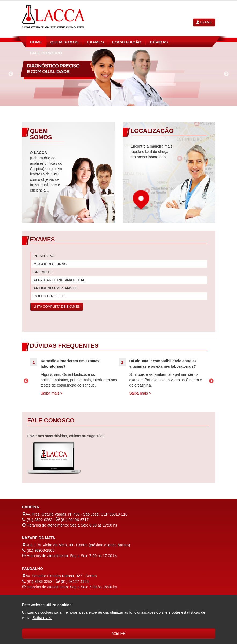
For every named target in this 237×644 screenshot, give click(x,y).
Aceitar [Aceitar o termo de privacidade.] (119, 634)
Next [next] (226, 74)
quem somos (65, 42)
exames (95, 42)
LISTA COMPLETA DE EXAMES (57, 307)
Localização (127, 42)
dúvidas (159, 42)
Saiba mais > (52, 393)
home (36, 42)
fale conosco (46, 53)
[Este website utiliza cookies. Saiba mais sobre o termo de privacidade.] (42, 618)
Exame (204, 22)
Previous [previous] (11, 74)
